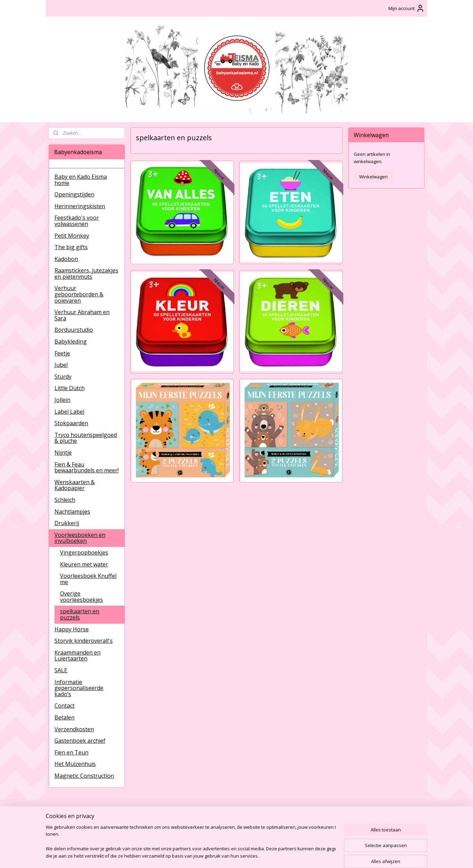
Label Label (69, 412)
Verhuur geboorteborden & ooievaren (79, 294)
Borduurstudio (74, 330)
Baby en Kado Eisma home (81, 180)
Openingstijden (74, 194)
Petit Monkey (72, 236)
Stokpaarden (71, 423)
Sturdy (63, 377)
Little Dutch (70, 388)
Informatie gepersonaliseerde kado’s (79, 688)
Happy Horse (72, 629)
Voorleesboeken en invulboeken (80, 538)
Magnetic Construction (84, 776)
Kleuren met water (84, 564)
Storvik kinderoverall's (84, 641)
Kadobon (66, 259)
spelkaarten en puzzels (80, 614)
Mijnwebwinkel (316, 855)
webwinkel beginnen (256, 855)
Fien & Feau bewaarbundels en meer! (87, 467)
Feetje (62, 353)
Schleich (65, 500)
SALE (61, 670)
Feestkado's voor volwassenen (77, 221)
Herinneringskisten (80, 206)
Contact (64, 706)
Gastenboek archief (80, 741)
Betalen (64, 717)
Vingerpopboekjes (84, 553)
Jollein (62, 400)
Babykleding (71, 342)
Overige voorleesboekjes (81, 597)
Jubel (61, 365)
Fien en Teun (71, 752)
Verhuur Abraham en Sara (82, 315)
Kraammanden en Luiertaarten (78, 656)
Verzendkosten (74, 729)
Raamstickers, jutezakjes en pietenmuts (86, 273)
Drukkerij (67, 523)
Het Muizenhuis (75, 764)
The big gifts (71, 247)
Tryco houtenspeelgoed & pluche (86, 438)
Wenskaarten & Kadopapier (75, 485)
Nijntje (63, 453)
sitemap (214, 855)
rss (229, 855)
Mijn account (406, 8)
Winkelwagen (373, 177)
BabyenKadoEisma (74, 815)
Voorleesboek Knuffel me (88, 579)
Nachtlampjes (72, 512)
